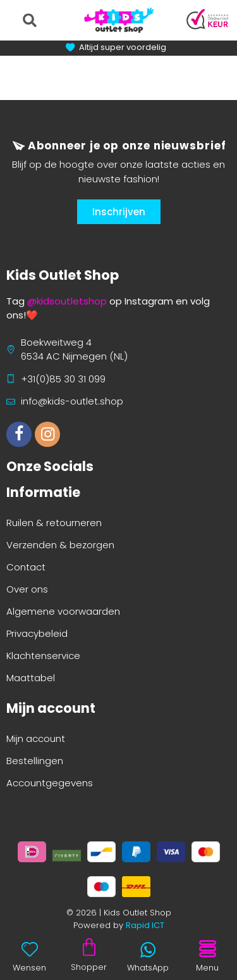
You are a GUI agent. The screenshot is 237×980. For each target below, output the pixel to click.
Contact (26, 567)
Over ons (27, 589)
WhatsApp (148, 968)
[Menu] (207, 949)
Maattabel (31, 678)
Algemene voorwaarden (63, 611)
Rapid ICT (145, 925)
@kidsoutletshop (67, 301)
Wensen (29, 968)
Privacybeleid (37, 633)
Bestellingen (35, 761)
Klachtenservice (43, 656)
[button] (29, 20)
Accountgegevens (50, 783)
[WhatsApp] (148, 950)
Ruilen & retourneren (54, 523)
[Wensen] (30, 949)
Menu (207, 968)
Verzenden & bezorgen (60, 545)
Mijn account (36, 738)
